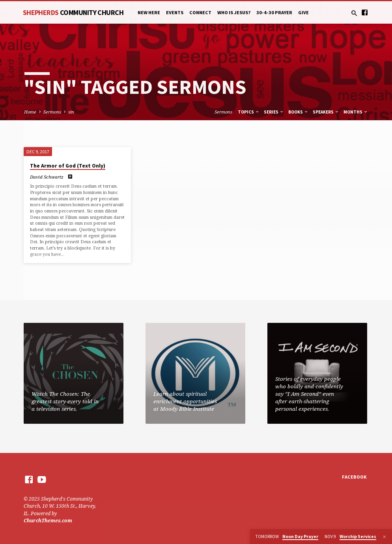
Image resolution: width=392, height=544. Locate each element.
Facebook (354, 477)
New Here (149, 12)
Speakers (326, 112)
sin (71, 112)
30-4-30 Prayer (274, 12)
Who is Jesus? (234, 12)
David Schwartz (47, 177)
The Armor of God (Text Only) (68, 166)
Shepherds (73, 12)
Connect (200, 12)
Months (356, 112)
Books (298, 112)
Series (274, 112)
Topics (249, 112)
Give (303, 12)
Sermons (52, 112)
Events (175, 12)
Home (30, 112)
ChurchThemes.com (48, 521)
